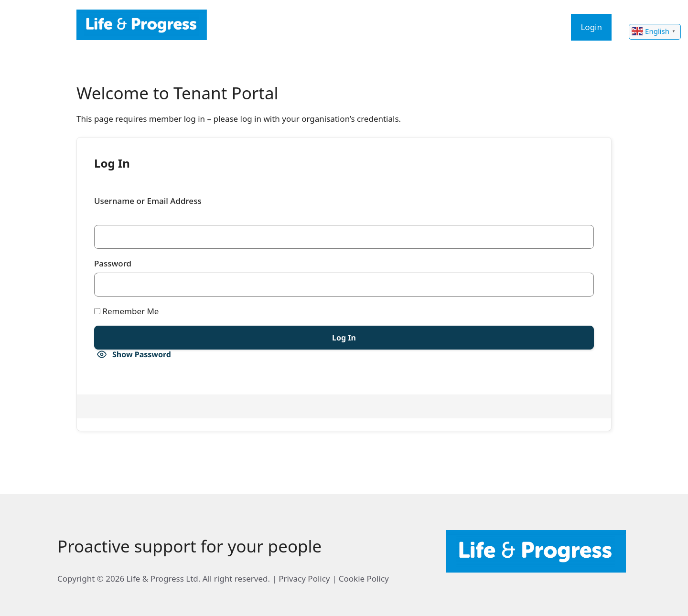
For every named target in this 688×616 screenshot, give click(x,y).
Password (113, 263)
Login (591, 27)
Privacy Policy (304, 579)
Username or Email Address (148, 201)
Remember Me (126, 311)
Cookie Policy (364, 579)
